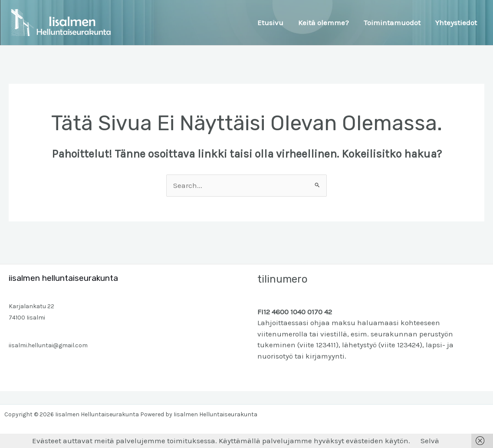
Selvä (430, 441)
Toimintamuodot (392, 23)
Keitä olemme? (324, 23)
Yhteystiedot (456, 23)
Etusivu (270, 23)
